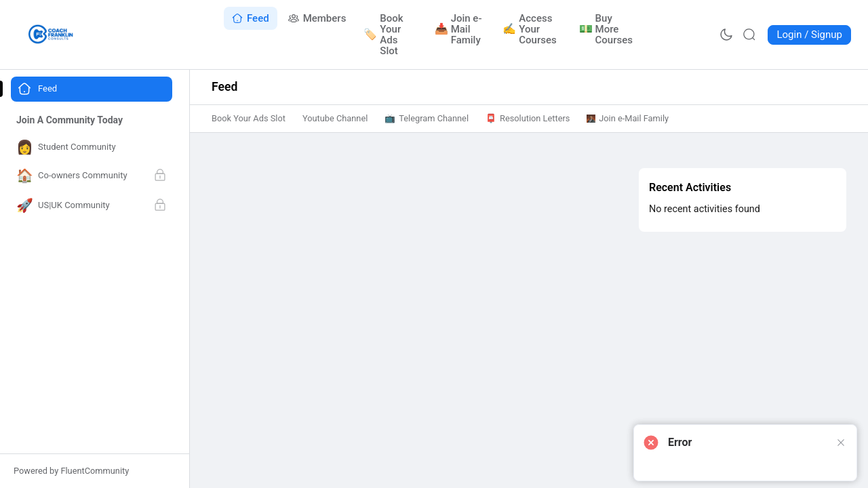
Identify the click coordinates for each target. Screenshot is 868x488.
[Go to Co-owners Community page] (92, 176)
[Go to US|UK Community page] (92, 206)
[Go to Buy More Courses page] (607, 29)
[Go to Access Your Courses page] (532, 29)
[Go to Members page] (317, 18)
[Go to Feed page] (251, 18)
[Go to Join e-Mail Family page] (461, 29)
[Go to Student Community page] (92, 147)
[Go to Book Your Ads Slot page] (391, 35)
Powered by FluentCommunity (71, 471)
